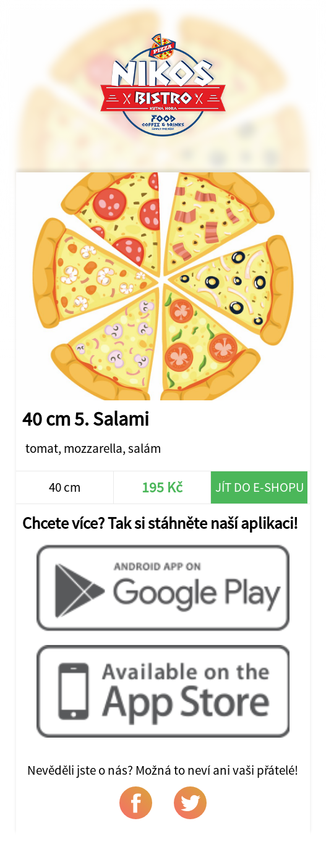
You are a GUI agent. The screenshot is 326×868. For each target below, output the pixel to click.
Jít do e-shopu (260, 487)
